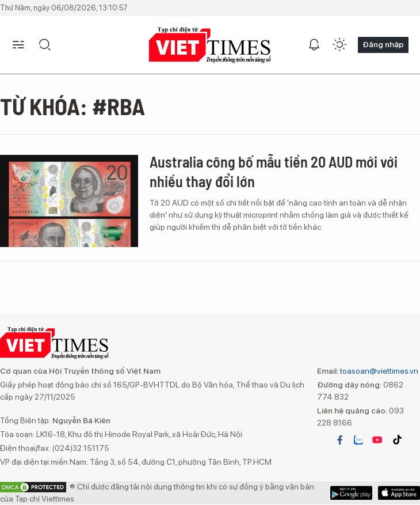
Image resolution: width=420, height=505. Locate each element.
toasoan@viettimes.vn (378, 371)
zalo (358, 440)
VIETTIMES (210, 45)
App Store (351, 493)
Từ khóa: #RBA (72, 106)
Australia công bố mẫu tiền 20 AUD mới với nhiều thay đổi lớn (274, 171)
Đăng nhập (383, 44)
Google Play (399, 493)
